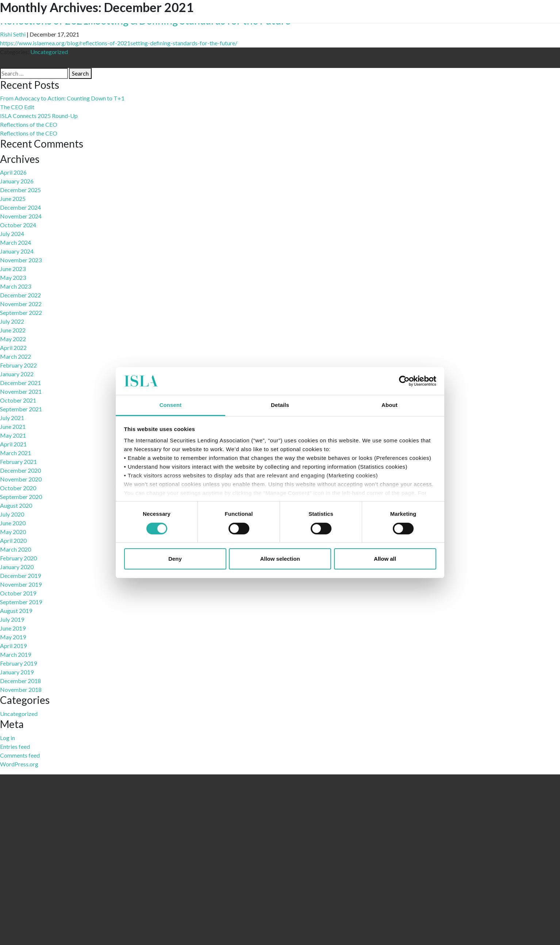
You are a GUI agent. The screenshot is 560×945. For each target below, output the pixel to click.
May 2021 (13, 435)
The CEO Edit (17, 107)
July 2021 (12, 418)
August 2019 (16, 611)
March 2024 (16, 242)
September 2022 (21, 313)
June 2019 (13, 628)
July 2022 (12, 321)
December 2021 (20, 383)
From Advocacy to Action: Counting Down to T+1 (62, 98)
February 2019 (18, 663)
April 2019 (13, 646)
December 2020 (20, 470)
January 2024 (17, 251)
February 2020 (18, 558)
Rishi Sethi (13, 34)
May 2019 (13, 637)
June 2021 (13, 426)
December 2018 (20, 681)
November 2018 (21, 689)
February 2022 (18, 365)
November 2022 (21, 304)
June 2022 (13, 330)
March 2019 (16, 654)
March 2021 (16, 453)
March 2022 (16, 356)
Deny (175, 559)
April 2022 (13, 348)
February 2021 (18, 462)
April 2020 (13, 540)
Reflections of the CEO (29, 124)
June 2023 (13, 269)
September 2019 (21, 602)
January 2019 (17, 672)
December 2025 (20, 190)
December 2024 (20, 207)
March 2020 (16, 549)
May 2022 (13, 339)
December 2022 (20, 295)
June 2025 (13, 199)
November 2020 (21, 479)
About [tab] (390, 405)
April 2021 (13, 444)
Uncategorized (49, 52)
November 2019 (21, 584)
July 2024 (12, 234)
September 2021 (21, 409)
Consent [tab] (171, 405)
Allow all (385, 559)
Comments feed (20, 755)
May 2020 (13, 532)
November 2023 (21, 260)
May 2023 (13, 277)
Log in (7, 738)
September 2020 (21, 497)
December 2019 (20, 576)
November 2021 (21, 391)
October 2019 (18, 593)
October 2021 (18, 400)
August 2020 (16, 505)
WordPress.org (19, 764)
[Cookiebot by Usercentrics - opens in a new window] (404, 381)
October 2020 (18, 488)
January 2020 (17, 567)
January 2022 (17, 374)
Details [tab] (280, 405)
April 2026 (13, 172)
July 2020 (12, 514)
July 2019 (12, 619)
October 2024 (18, 225)
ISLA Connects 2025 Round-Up (39, 116)
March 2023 (16, 286)
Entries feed (15, 746)
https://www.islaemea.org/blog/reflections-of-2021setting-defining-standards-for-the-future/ (119, 43)
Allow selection (280, 559)
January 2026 (17, 181)
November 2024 (21, 216)
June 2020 (13, 523)
